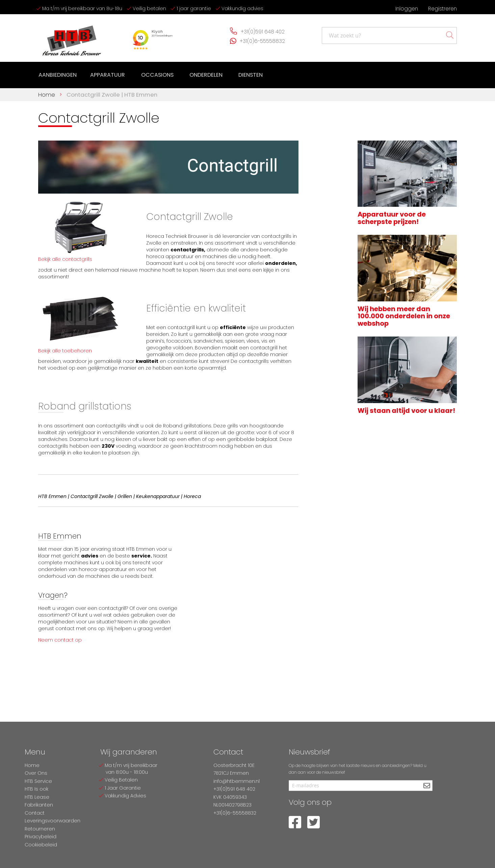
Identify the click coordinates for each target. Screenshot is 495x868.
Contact (35, 813)
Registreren (442, 9)
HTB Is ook (36, 789)
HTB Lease (37, 797)
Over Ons (36, 773)
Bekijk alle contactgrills (65, 258)
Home (47, 93)
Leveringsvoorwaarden (53, 821)
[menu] (149, 75)
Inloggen (407, 9)
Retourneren (40, 829)
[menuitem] (57, 75)
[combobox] (389, 35)
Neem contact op (60, 639)
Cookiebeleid (41, 845)
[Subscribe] (427, 786)
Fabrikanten (39, 805)
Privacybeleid (41, 837)
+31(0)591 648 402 (263, 32)
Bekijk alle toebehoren (65, 349)
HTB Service (38, 781)
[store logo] (72, 38)
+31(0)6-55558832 (262, 41)
